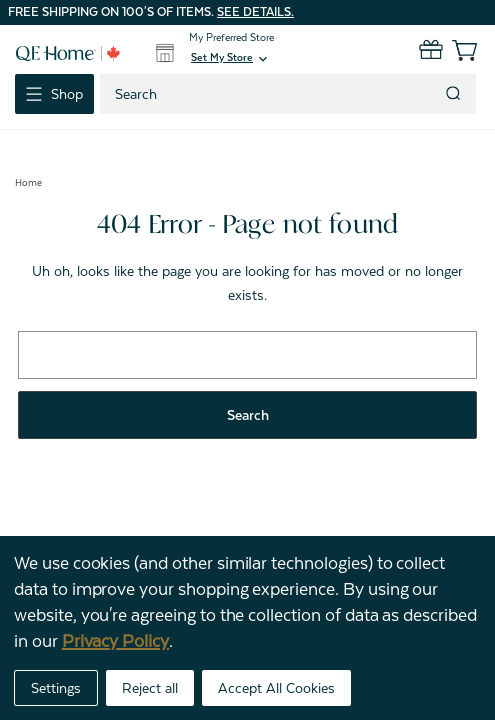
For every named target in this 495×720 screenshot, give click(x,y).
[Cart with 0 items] (452, 50)
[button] (231, 59)
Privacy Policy (115, 641)
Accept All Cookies (276, 688)
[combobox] (270, 94)
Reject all (150, 688)
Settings (56, 688)
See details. (255, 12)
